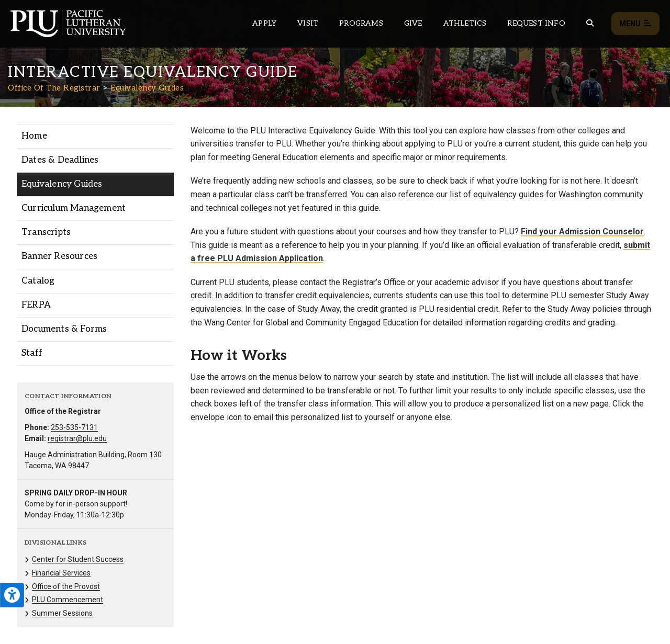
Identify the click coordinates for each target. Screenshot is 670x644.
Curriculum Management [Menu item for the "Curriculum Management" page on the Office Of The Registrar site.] (74, 208)
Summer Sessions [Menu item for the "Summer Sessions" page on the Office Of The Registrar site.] (62, 613)
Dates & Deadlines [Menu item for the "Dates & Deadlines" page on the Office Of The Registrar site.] (60, 160)
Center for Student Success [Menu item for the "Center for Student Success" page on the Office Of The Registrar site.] (78, 559)
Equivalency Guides (147, 88)
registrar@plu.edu (77, 438)
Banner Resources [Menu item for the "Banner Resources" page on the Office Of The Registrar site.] (59, 256)
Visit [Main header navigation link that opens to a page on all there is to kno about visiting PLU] (308, 23)
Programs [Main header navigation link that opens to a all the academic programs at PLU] (361, 23)
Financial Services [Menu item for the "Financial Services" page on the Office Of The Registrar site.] (61, 573)
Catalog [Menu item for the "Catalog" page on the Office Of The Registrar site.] (38, 281)
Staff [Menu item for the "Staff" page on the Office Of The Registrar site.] (32, 353)
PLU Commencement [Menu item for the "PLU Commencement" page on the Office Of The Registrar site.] (68, 600)
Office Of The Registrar (54, 88)
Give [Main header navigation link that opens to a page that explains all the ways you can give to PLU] (413, 23)
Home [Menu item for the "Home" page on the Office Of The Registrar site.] (34, 136)
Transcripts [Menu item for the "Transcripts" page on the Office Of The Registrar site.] (46, 232)
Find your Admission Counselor (582, 231)
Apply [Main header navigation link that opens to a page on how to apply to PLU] (264, 23)
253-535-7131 (74, 427)
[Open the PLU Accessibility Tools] (12, 595)
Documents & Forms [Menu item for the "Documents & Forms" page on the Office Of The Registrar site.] (64, 329)
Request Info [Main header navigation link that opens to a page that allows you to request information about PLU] (536, 23)
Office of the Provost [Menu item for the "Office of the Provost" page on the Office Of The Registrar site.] (66, 586)
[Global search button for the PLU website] (590, 23)
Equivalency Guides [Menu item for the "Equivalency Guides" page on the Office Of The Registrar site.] (62, 184)
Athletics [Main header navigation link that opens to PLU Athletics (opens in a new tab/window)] (465, 23)
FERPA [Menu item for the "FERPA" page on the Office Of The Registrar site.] (36, 305)
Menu (635, 24)
